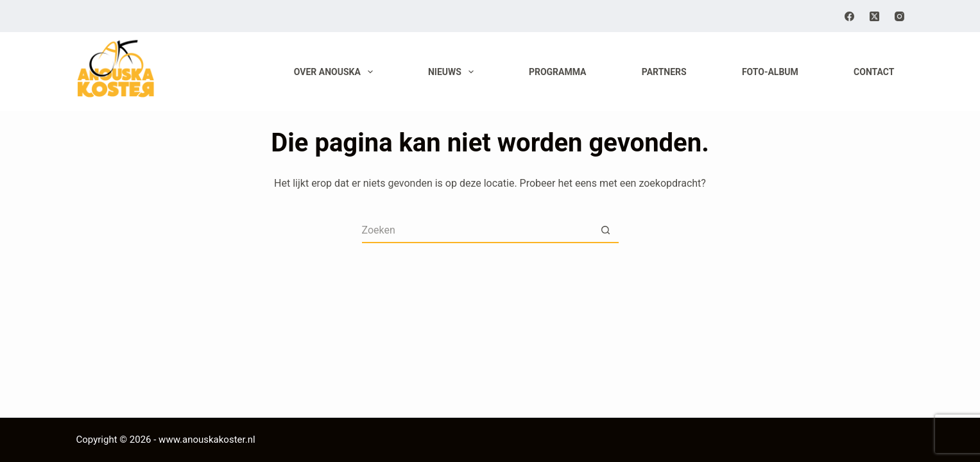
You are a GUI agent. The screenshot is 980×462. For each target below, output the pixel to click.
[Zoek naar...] (477, 230)
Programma (558, 72)
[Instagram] (899, 16)
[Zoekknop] (606, 230)
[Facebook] (849, 16)
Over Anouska (336, 72)
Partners (664, 72)
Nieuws (453, 72)
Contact (874, 72)
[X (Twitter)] (874, 16)
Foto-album (770, 72)
